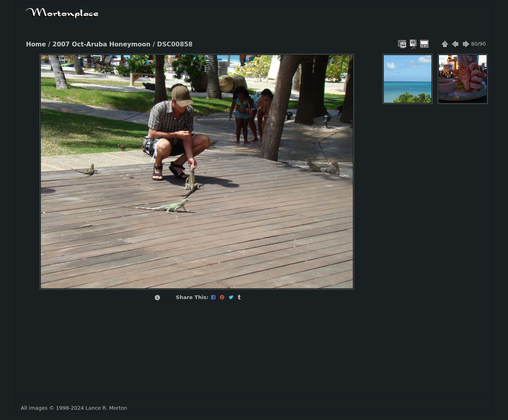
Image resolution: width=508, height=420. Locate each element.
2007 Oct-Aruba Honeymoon (101, 44)
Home (36, 44)
